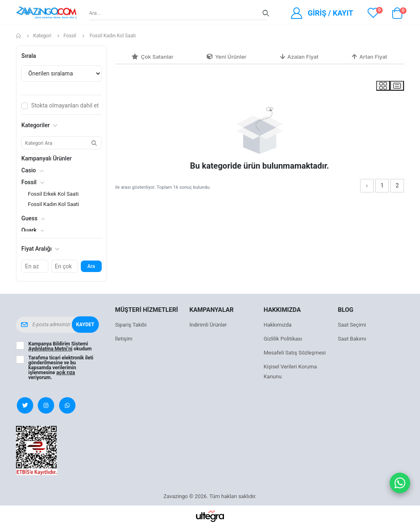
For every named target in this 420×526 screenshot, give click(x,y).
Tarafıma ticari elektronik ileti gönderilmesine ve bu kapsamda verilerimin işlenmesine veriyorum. (61, 368)
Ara (91, 266)
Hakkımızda (278, 325)
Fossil (70, 36)
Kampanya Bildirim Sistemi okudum (60, 346)
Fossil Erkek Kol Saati (53, 194)
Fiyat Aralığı (40, 249)
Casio (29, 170)
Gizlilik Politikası (283, 339)
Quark (29, 230)
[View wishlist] (373, 13)
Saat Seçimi (352, 325)
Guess (29, 218)
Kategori (42, 36)
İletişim (124, 339)
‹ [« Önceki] (367, 185)
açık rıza (66, 373)
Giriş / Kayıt (330, 13)
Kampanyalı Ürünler (47, 158)
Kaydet (85, 325)
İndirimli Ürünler (208, 325)
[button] (397, 15)
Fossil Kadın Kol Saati (54, 204)
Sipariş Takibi (131, 325)
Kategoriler (39, 125)
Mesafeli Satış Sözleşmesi (295, 353)
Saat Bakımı (352, 339)
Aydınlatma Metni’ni (50, 349)
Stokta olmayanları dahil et (65, 105)
